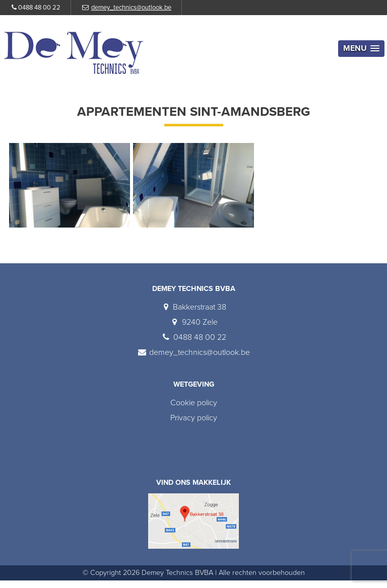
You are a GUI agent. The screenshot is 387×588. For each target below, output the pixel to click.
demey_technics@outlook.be (131, 8)
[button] (361, 49)
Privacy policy (194, 418)
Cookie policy (194, 403)
